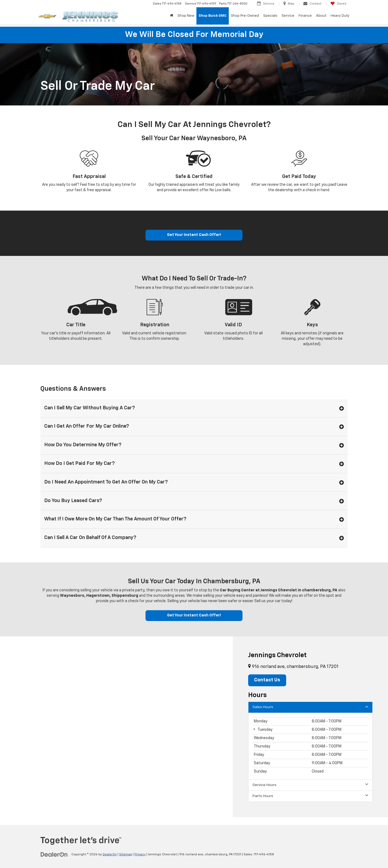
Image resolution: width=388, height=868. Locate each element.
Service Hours (310, 785)
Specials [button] (270, 16)
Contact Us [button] (267, 681)
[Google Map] (116, 727)
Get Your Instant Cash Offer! (194, 235)
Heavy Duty (340, 16)
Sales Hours (310, 707)
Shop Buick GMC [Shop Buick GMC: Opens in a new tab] (213, 16)
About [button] (321, 16)
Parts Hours (310, 796)
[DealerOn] (54, 855)
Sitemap (126, 855)
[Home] (172, 16)
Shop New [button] (186, 16)
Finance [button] (305, 16)
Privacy (140, 855)
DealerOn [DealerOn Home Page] (110, 855)
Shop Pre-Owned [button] (245, 16)
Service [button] (288, 16)
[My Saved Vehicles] (338, 4)
